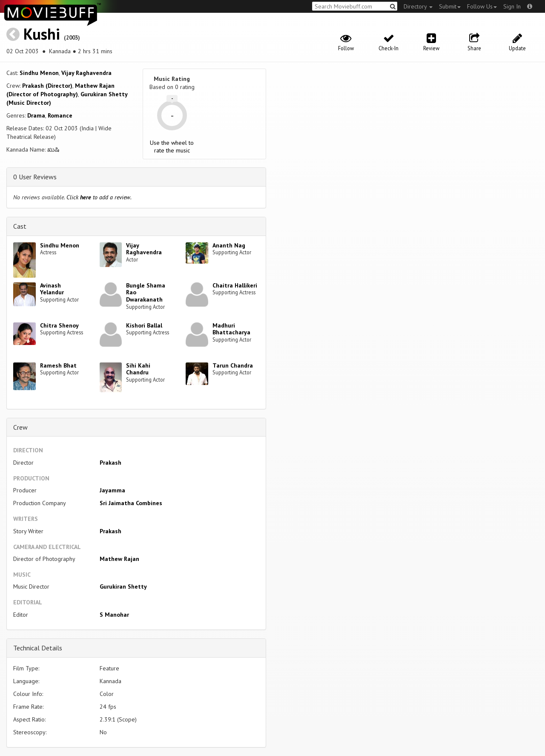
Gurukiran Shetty (123, 586)
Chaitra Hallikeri (235, 285)
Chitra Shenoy (59, 325)
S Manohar (114, 615)
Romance (60, 115)
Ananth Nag (229, 245)
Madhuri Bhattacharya (231, 329)
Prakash (110, 463)
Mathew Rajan (119, 559)
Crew (20, 427)
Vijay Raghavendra (86, 73)
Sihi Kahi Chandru (138, 369)
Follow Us (482, 6)
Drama (36, 115)
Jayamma (112, 490)
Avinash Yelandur (52, 289)
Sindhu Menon (39, 73)
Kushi (42, 34)
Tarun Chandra (233, 365)
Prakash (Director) (47, 86)
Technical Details (38, 648)
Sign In (512, 6)
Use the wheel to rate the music (172, 147)
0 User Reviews (35, 177)
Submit (450, 6)
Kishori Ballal (144, 325)
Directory (418, 6)
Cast (20, 226)
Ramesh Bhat (58, 365)
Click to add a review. (99, 197)
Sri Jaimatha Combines (131, 503)
